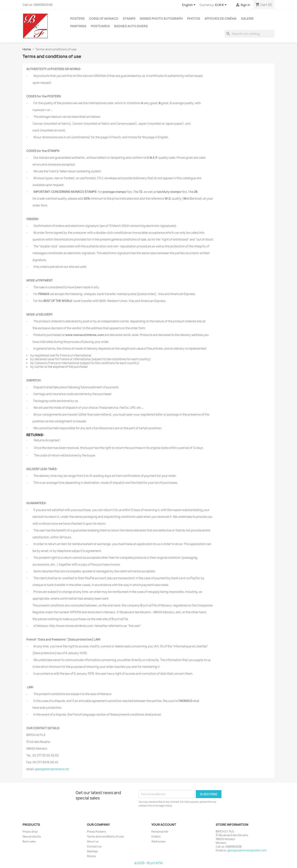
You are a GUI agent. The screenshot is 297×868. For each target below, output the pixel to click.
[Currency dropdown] (222, 5)
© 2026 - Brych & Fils (149, 863)
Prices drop (30, 832)
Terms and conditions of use (105, 836)
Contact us (94, 846)
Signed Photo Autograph (161, 19)
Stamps (129, 19)
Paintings (78, 26)
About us (93, 841)
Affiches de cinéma (221, 19)
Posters (77, 19)
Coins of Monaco (104, 19)
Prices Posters (97, 832)
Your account (164, 825)
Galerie (247, 19)
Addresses (158, 841)
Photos (194, 19)
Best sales (29, 841)
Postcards (100, 26)
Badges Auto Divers (131, 26)
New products (32, 836)
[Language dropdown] (189, 5)
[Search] (249, 34)
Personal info (160, 832)
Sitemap (92, 851)
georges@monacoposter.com (247, 850)
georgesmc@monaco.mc (52, 769)
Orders (156, 836)
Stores (91, 856)
